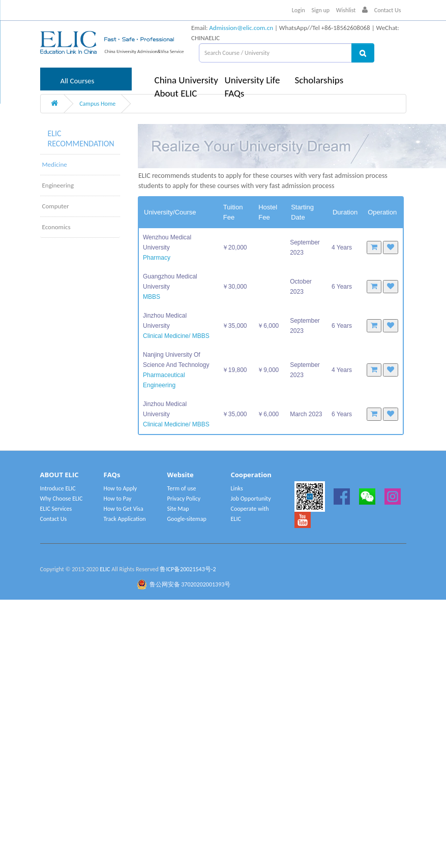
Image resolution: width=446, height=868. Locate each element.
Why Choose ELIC (62, 499)
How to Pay (118, 499)
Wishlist (346, 10)
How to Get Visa (124, 509)
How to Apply (121, 488)
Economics (56, 227)
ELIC (105, 569)
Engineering (58, 185)
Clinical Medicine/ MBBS (176, 336)
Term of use (182, 488)
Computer (56, 206)
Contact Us (388, 10)
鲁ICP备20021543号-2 (188, 569)
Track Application (125, 519)
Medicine (55, 164)
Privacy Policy (184, 499)
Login (299, 10)
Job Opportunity (251, 499)
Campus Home (97, 104)
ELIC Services (56, 509)
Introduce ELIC (58, 488)
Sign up (321, 10)
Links (237, 488)
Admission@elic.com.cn (241, 28)
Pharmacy (157, 258)
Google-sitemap (187, 519)
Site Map (178, 509)
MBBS (152, 297)
